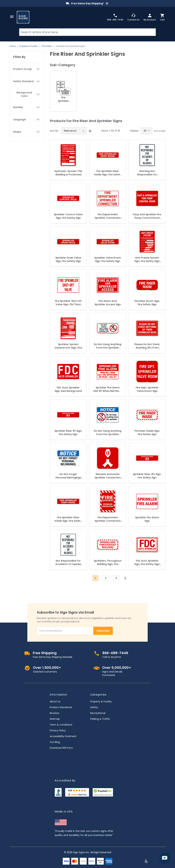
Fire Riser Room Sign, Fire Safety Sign (147, 303)
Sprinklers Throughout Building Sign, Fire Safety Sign (108, 562)
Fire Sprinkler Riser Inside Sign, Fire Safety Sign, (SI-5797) (68, 519)
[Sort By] (74, 131)
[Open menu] (12, 17)
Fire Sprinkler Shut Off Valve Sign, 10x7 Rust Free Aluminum (68, 303)
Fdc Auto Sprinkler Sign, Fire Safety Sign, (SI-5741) (147, 562)
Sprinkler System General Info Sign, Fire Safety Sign (68, 346)
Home (13, 46)
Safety (94, 707)
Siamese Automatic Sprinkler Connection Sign (108, 476)
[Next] (125, 578)
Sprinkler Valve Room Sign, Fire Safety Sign (108, 259)
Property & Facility (29, 46)
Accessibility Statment (63, 736)
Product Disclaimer (61, 707)
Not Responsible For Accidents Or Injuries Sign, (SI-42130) (68, 562)
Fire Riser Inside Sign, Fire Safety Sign (147, 433)
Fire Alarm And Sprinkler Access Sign (108, 303)
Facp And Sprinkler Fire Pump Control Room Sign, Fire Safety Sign (147, 216)
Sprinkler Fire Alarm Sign (147, 519)
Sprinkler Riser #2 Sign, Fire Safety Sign (147, 476)
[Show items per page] (146, 131)
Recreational (98, 713)
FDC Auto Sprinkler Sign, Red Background (68, 389)
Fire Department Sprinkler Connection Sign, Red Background (108, 519)
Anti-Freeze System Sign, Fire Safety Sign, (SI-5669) (147, 259)
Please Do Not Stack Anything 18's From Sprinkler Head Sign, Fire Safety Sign (147, 346)
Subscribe (103, 631)
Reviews (54, 713)
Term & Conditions (61, 725)
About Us (55, 701)
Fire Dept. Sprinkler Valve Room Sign (147, 389)
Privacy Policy (58, 730)
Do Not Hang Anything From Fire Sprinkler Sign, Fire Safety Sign (108, 346)
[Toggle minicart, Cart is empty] (162, 17)
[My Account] (150, 17)
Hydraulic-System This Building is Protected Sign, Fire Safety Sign (68, 173)
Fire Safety (47, 46)
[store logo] (23, 17)
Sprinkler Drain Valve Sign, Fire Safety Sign (68, 259)
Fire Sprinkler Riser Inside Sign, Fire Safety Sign (108, 173)
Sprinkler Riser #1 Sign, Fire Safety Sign (68, 433)
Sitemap (55, 719)
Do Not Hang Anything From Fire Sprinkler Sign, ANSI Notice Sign (108, 433)
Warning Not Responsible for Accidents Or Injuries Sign (147, 173)
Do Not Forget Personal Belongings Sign (68, 476)
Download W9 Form (61, 748)
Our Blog (55, 742)
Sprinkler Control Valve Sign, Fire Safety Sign (68, 216)
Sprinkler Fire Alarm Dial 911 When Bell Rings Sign (108, 389)
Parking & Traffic (100, 719)
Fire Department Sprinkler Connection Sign (108, 216)
